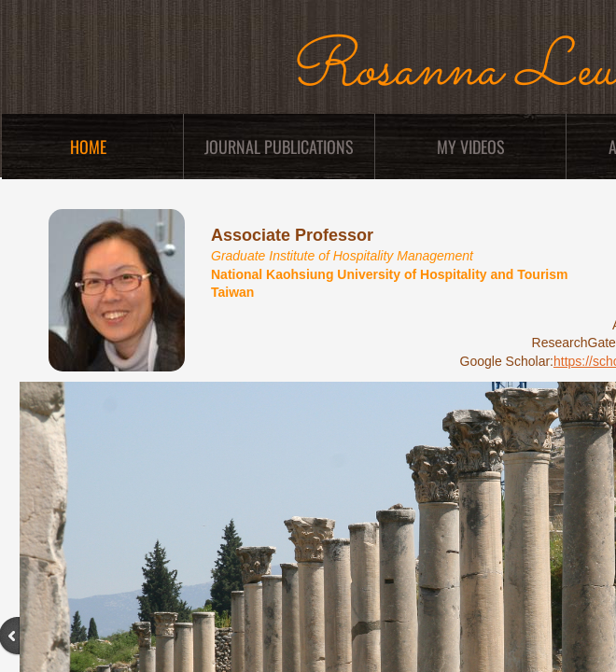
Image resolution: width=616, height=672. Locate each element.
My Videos (471, 147)
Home (88, 147)
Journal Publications (279, 147)
